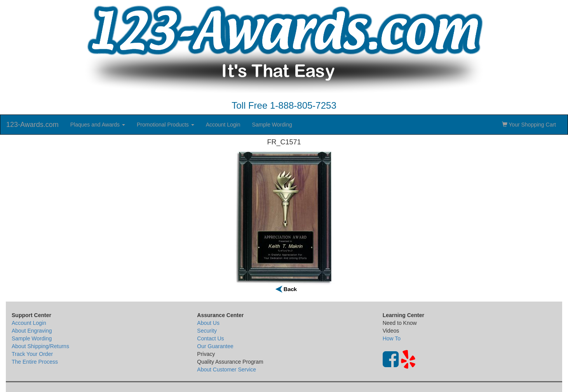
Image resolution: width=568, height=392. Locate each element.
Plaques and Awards (98, 125)
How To (392, 338)
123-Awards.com (32, 125)
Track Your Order (32, 354)
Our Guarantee (215, 346)
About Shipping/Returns (40, 346)
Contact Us (210, 338)
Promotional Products (166, 125)
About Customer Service (227, 369)
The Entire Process (35, 362)
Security (207, 331)
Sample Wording (272, 125)
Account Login (223, 125)
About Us (208, 323)
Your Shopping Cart (529, 125)
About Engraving (32, 331)
